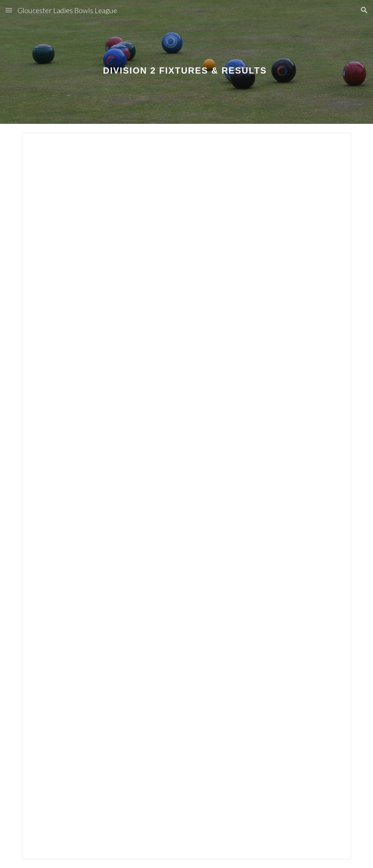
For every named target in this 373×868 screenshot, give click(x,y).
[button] (9, 10)
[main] (186, 62)
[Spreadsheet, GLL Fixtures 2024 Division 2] (187, 496)
